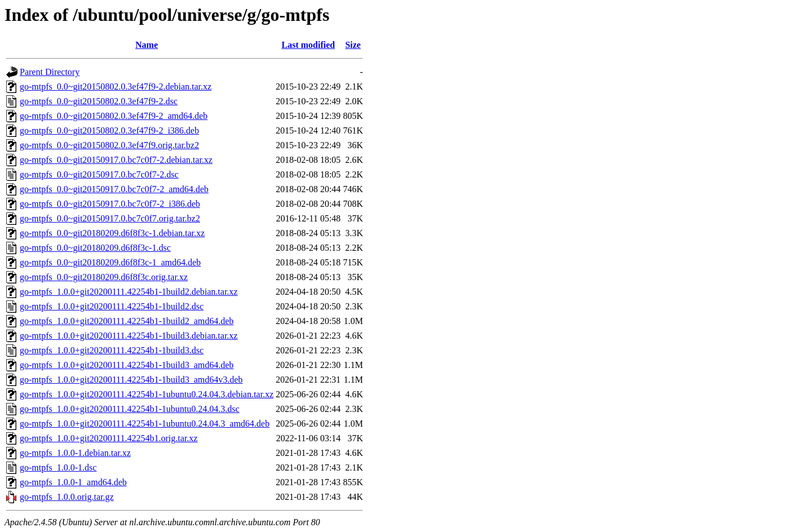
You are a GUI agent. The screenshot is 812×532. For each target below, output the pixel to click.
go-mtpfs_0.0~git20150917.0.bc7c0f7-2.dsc (99, 174)
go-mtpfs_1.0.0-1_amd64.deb (73, 482)
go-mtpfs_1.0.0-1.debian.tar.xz (75, 453)
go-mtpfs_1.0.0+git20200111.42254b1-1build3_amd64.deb (127, 365)
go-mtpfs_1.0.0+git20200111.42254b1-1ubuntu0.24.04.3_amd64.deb (145, 424)
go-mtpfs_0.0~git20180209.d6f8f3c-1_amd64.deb (110, 262)
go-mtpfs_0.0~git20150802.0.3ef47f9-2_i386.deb (109, 130)
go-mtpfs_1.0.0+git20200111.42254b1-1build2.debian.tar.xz (129, 292)
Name (147, 45)
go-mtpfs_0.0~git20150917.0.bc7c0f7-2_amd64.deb (114, 189)
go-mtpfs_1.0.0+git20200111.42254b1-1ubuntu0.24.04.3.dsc (130, 409)
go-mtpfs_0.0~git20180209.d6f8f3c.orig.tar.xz (104, 277)
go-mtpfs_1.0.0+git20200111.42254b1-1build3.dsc (112, 350)
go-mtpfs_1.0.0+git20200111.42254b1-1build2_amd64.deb (127, 321)
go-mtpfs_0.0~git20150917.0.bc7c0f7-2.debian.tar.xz (116, 160)
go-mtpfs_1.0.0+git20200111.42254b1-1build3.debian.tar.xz (129, 336)
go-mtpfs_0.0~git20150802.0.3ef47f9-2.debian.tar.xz (116, 87)
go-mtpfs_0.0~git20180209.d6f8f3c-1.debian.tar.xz (112, 233)
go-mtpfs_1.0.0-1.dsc (58, 467)
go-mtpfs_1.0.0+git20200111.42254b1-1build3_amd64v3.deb (131, 380)
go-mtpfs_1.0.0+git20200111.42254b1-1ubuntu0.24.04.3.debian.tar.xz (147, 394)
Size (353, 45)
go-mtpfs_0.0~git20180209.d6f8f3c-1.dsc (95, 248)
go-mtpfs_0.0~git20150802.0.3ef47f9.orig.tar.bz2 (109, 145)
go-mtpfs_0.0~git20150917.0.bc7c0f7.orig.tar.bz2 (110, 218)
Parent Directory (50, 72)
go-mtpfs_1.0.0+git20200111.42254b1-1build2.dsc (112, 306)
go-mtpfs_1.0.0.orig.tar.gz (67, 497)
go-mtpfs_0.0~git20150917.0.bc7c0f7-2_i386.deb (110, 204)
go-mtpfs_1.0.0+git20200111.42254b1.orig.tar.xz (109, 438)
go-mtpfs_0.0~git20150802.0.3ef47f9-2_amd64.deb (114, 116)
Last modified (308, 45)
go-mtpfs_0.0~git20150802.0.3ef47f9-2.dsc (99, 101)
